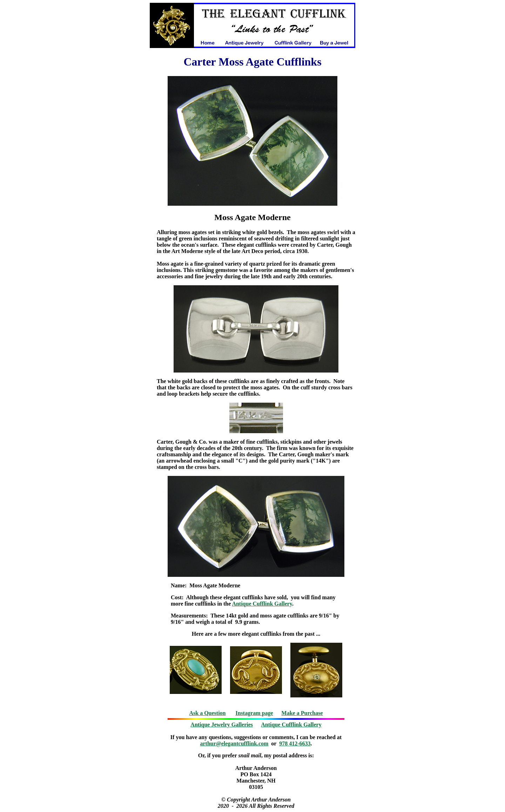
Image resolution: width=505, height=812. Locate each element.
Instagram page (254, 713)
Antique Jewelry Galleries (222, 725)
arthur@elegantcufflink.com (234, 743)
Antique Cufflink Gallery (262, 604)
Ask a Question (207, 713)
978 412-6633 (295, 743)
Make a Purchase (302, 713)
